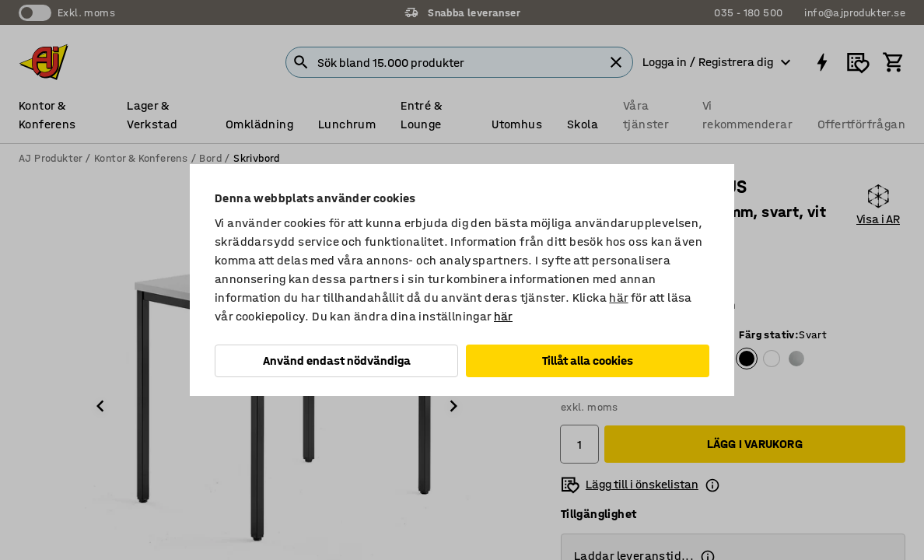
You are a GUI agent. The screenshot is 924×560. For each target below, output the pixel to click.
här (618, 297)
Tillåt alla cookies (588, 360)
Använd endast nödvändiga (337, 360)
